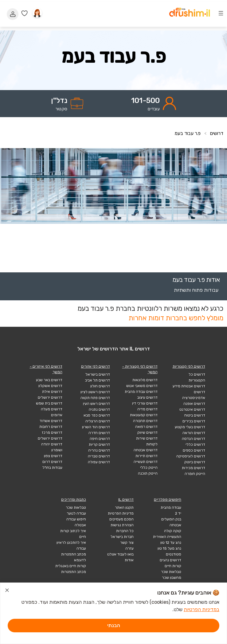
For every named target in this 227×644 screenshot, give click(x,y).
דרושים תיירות (147, 456)
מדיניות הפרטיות (121, 513)
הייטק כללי (149, 468)
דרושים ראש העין (96, 404)
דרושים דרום (52, 462)
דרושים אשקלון (50, 386)
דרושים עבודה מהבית (141, 392)
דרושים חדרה (99, 433)
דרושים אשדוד (51, 421)
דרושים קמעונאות (144, 415)
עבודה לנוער (76, 513)
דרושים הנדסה (194, 439)
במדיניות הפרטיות (202, 609)
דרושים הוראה (194, 433)
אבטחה (175, 525)
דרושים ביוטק (195, 462)
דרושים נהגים (170, 560)
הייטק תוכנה (148, 473)
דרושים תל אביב (98, 380)
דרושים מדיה (147, 409)
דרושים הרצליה (98, 421)
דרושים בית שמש (49, 403)
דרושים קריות (99, 444)
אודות (129, 560)
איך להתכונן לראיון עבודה (71, 545)
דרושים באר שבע (49, 380)
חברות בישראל (122, 537)
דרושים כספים (194, 450)
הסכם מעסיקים (121, 519)
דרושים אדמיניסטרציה (194, 395)
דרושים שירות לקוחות (147, 441)
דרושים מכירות (194, 468)
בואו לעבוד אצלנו (120, 554)
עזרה (129, 548)
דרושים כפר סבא (97, 415)
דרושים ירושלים (50, 397)
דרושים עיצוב (147, 397)
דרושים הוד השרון (96, 427)
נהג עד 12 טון (171, 543)
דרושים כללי (195, 444)
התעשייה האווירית (167, 537)
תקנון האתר (124, 508)
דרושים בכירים (194, 421)
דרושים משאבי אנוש (142, 386)
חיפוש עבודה (76, 519)
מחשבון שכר (172, 578)
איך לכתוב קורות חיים (73, 534)
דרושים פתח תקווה (95, 398)
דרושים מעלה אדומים (52, 412)
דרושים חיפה (100, 439)
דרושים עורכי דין (145, 403)
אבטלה (80, 525)
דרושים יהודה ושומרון (52, 447)
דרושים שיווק (147, 433)
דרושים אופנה (194, 404)
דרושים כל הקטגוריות (197, 377)
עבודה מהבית (171, 508)
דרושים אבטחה (146, 450)
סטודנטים (174, 554)
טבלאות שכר (171, 572)
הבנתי (114, 625)
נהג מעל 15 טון (169, 548)
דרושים (216, 133)
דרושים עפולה (99, 462)
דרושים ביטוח (195, 415)
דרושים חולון (100, 386)
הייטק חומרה (195, 474)
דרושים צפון (53, 456)
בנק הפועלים (171, 519)
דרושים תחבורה (145, 421)
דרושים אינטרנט (192, 409)
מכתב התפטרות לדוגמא (74, 557)
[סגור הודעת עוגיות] (7, 591)
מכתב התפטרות (74, 572)
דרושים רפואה (146, 427)
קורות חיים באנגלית (71, 566)
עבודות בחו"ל (52, 468)
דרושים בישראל (98, 374)
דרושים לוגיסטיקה (191, 456)
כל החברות (125, 531)
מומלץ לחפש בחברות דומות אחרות (176, 318)
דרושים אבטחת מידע (189, 386)
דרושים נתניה (99, 409)
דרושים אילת (52, 392)
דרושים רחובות (51, 427)
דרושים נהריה (99, 450)
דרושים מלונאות (145, 380)
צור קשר (127, 543)
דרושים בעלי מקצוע (190, 427)
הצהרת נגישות (122, 525)
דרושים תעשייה (146, 462)
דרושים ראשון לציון (95, 392)
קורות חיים (173, 566)
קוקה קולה (173, 531)
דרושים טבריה (99, 456)
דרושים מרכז (52, 433)
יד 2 (178, 513)
